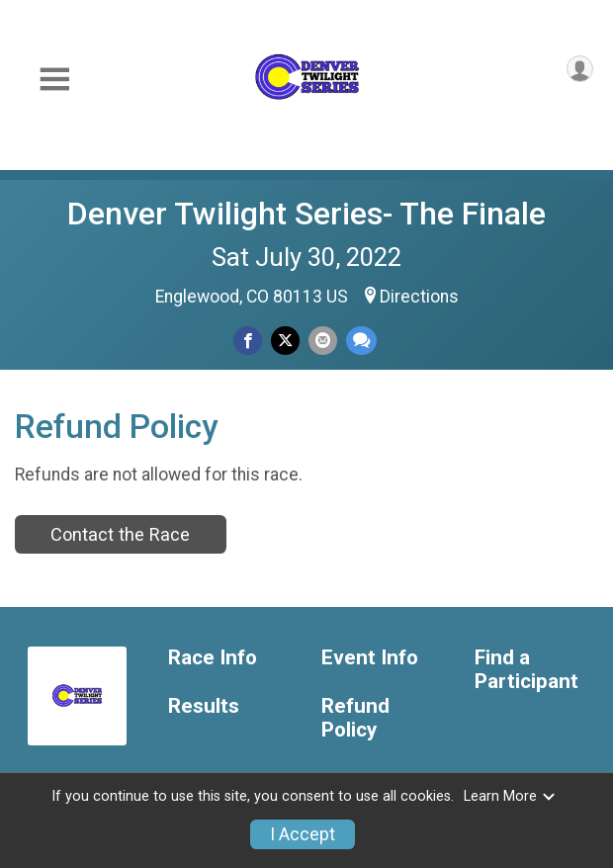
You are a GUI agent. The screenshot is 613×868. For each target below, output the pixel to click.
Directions (419, 297)
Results (204, 706)
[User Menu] (580, 69)
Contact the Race (120, 534)
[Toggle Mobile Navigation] (54, 80)
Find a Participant (526, 670)
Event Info (370, 658)
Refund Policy (355, 718)
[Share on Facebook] (248, 341)
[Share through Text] (361, 341)
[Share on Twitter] (285, 341)
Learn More (510, 796)
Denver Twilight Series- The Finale (306, 214)
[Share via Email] (323, 341)
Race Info (213, 658)
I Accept (303, 834)
